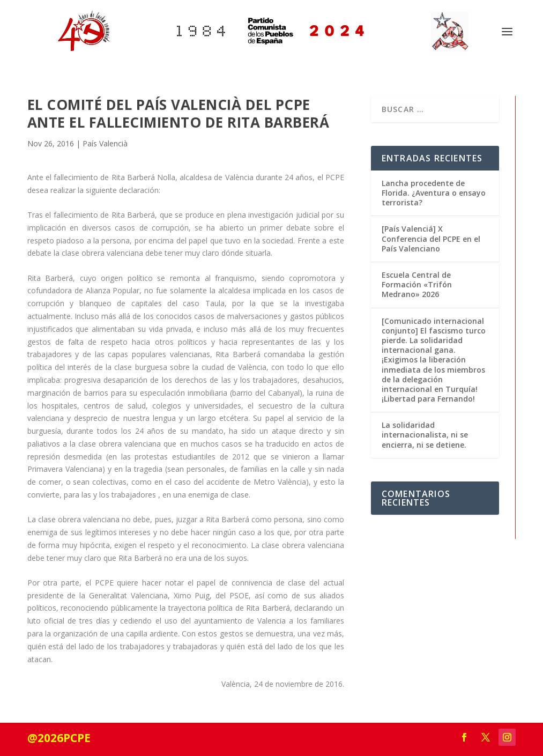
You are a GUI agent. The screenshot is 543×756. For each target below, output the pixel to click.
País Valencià (105, 143)
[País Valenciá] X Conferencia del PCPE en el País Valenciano (431, 238)
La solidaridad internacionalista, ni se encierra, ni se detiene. (425, 435)
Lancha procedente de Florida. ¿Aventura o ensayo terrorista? (434, 193)
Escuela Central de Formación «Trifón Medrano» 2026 (417, 284)
